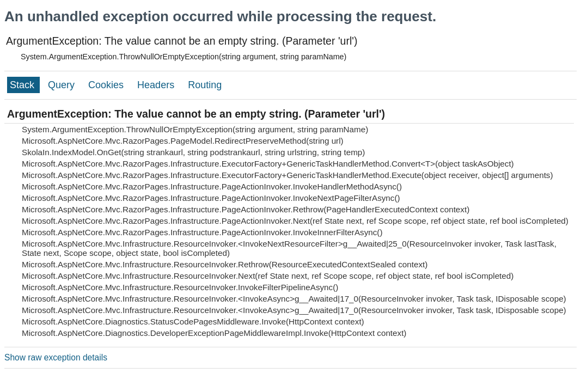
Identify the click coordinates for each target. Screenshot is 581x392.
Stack (23, 85)
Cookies (107, 85)
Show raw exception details (56, 357)
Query (63, 85)
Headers (157, 85)
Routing (205, 85)
